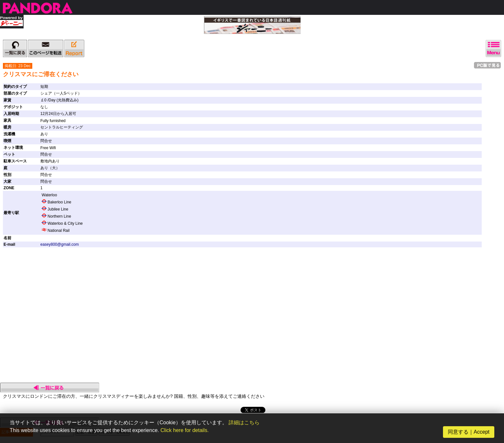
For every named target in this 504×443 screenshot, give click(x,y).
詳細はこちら (244, 422)
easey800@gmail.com (60, 244)
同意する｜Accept (469, 432)
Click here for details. (185, 430)
